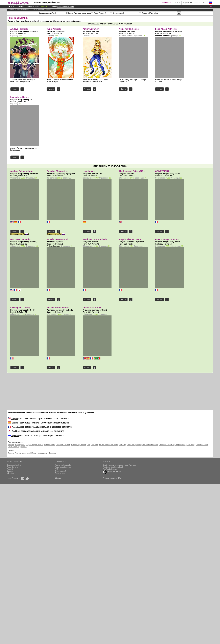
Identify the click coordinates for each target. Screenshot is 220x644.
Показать (145, 13)
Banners (10, 471)
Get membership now (65, 7)
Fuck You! (190, 445)
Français (13, 427)
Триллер (52, 453)
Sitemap (58, 478)
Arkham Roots (49, 445)
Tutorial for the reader (63, 465)
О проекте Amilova (14, 465)
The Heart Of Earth (63, 445)
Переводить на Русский (20, 234)
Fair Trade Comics (110, 469)
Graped (83, 445)
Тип (54, 13)
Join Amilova (166, 2)
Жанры (70, 13)
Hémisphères (20, 445)
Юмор (34, 453)
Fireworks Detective (166, 445)
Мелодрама (43, 453)
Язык (96, 13)
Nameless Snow (202, 445)
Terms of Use (60, 473)
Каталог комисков (23, 10)
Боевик (11, 453)
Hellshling (122, 445)
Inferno (24, 447)
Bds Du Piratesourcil (150, 445)
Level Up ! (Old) (14, 447)
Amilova (11, 445)
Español (13, 423)
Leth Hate (94, 445)
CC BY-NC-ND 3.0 (112, 472)
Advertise (10, 473)
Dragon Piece (180, 445)
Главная (11, 10)
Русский (13, 436)
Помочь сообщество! (63, 467)
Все (34, 10)
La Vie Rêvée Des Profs (108, 445)
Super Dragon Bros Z (35, 445)
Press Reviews (12, 467)
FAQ (56, 469)
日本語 (12, 431)
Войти (177, 2)
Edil (88, 445)
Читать (15, 89)
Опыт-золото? (60, 471)
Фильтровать (118, 13)
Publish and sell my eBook (113, 467)
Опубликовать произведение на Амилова (119, 465)
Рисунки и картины (45, 10)
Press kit (10, 469)
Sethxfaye (75, 445)
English (13, 419)
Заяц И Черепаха (134, 445)
